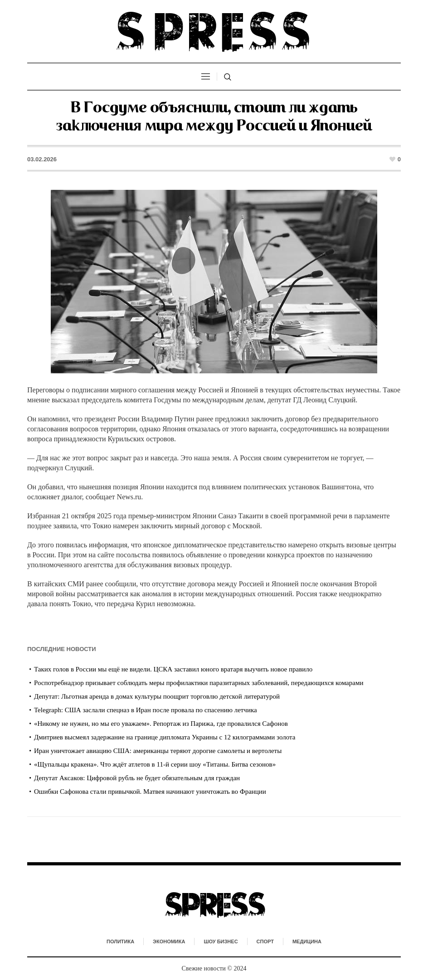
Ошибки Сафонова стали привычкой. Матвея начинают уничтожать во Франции (150, 792)
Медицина (307, 941)
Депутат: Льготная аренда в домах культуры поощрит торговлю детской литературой (157, 696)
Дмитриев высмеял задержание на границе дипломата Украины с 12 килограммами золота (165, 737)
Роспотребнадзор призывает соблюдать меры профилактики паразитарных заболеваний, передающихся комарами (199, 683)
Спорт (265, 941)
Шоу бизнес (221, 941)
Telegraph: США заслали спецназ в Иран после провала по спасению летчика (146, 710)
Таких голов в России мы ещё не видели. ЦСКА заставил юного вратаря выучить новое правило (173, 669)
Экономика (169, 941)
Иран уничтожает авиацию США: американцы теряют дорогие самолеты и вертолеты (158, 751)
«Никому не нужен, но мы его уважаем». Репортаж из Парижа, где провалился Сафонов (161, 724)
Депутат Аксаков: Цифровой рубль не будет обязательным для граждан (137, 778)
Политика (120, 941)
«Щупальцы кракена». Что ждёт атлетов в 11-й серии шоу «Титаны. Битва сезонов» (155, 764)
